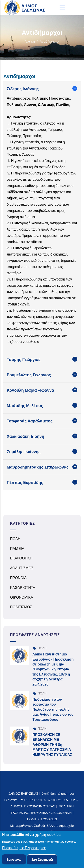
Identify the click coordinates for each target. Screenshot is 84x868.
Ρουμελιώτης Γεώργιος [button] (29, 375)
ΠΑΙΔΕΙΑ (17, 549)
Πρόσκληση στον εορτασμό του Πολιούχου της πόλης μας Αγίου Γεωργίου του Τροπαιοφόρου (53, 709)
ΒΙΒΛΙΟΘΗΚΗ (21, 558)
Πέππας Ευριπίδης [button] (25, 483)
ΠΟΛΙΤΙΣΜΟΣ (21, 607)
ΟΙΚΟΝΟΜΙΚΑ (22, 597)
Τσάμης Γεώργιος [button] (24, 360)
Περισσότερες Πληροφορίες (24, 849)
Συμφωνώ (14, 860)
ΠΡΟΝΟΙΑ (18, 578)
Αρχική (30, 41)
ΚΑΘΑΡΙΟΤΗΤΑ (23, 588)
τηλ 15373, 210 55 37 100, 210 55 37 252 (50, 800)
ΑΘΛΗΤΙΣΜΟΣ (22, 568)
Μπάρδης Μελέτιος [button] (25, 406)
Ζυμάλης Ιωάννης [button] (24, 452)
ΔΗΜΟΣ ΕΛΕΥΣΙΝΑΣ (23, 794)
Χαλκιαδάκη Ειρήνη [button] (25, 436)
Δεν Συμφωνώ (42, 860)
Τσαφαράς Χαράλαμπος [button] (30, 421)
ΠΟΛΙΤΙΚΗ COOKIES (42, 819)
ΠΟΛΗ (15, 539)
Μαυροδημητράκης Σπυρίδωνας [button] (38, 467)
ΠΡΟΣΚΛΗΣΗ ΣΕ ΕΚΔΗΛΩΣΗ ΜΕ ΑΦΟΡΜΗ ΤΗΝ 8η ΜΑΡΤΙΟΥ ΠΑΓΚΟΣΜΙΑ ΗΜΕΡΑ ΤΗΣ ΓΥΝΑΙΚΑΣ (52, 745)
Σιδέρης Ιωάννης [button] (23, 89)
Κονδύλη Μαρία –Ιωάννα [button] (30, 390)
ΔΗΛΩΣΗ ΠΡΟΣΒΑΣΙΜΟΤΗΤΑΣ (33, 806)
